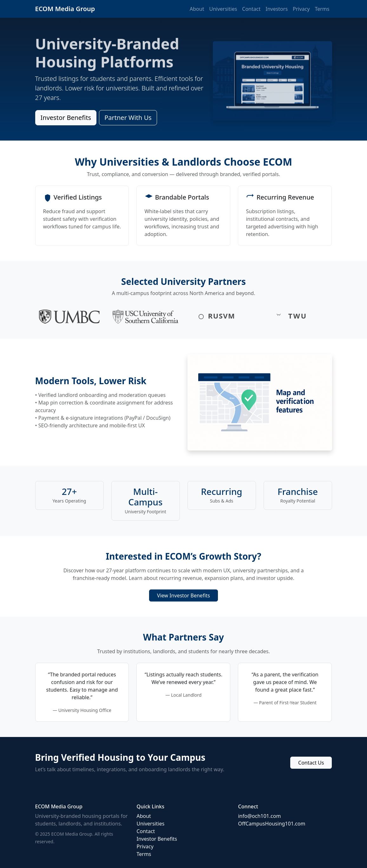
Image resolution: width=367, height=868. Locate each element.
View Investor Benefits (183, 595)
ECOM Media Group (65, 9)
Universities (223, 9)
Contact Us (311, 763)
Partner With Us (128, 118)
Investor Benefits (66, 118)
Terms (322, 9)
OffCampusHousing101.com (272, 824)
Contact (251, 9)
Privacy (301, 9)
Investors (277, 9)
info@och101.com (259, 816)
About (197, 9)
